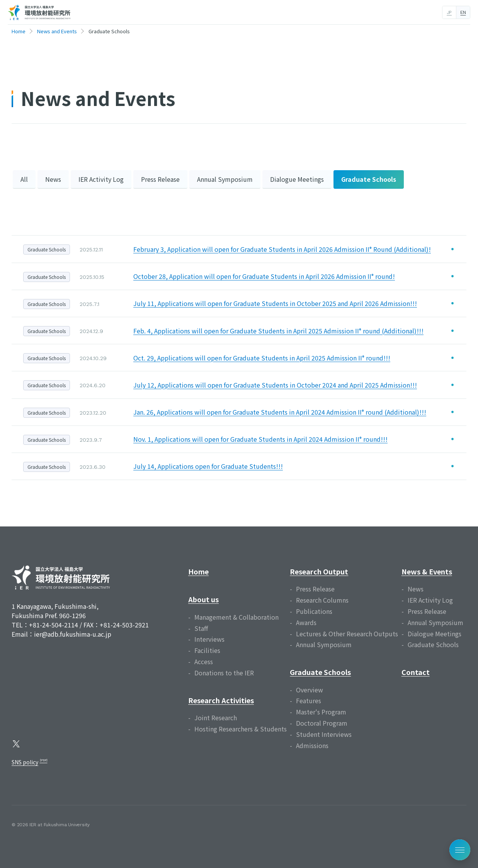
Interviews (209, 639)
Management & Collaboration (236, 617)
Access (204, 661)
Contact (416, 672)
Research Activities (221, 700)
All (24, 179)
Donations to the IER (224, 673)
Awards (306, 622)
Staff (201, 628)
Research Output (319, 571)
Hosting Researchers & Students (241, 729)
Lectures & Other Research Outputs (347, 634)
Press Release (160, 179)
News (53, 179)
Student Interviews (324, 734)
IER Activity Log (101, 179)
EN (463, 12)
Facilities (207, 650)
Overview (310, 690)
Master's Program (321, 712)
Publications (314, 611)
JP (449, 12)
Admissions (312, 745)
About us (203, 599)
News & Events (427, 571)
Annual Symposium (225, 179)
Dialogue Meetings (297, 179)
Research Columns (322, 600)
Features (309, 701)
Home (198, 571)
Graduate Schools (369, 179)
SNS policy (25, 762)
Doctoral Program (322, 723)
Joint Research (216, 718)
